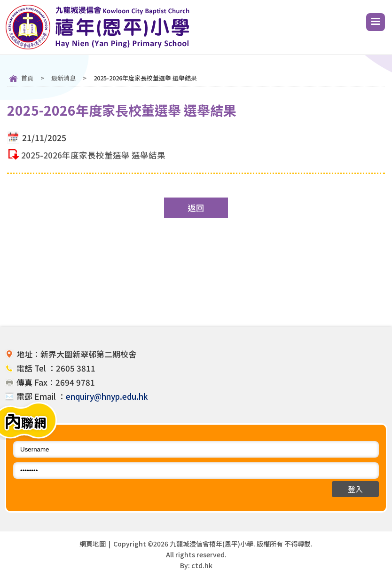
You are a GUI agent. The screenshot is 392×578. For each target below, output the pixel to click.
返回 (196, 208)
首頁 (27, 78)
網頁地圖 (93, 544)
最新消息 (63, 78)
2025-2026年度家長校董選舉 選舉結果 (93, 155)
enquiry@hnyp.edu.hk (107, 396)
